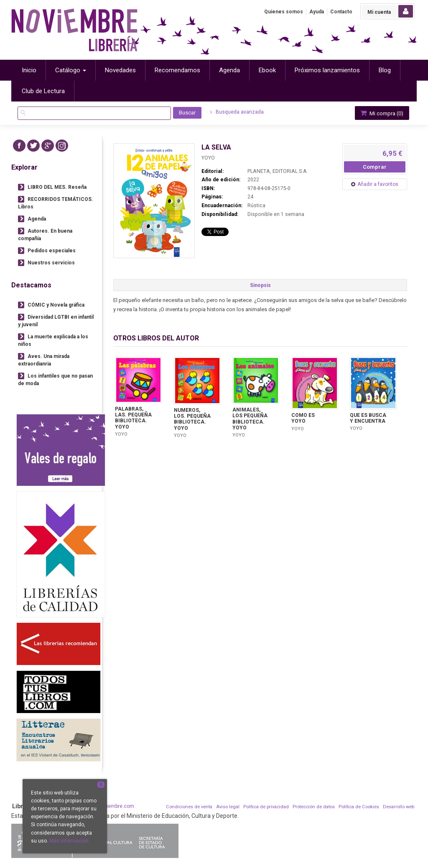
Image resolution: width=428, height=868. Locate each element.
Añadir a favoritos (378, 184)
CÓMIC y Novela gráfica (56, 305)
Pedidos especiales (52, 251)
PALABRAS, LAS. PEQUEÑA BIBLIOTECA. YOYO (133, 418)
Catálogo (71, 70)
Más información (69, 841)
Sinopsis (260, 285)
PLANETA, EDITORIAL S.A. (278, 171)
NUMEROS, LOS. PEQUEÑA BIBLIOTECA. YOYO (192, 419)
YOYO (208, 158)
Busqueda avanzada (237, 112)
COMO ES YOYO (303, 418)
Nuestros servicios (51, 263)
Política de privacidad (266, 807)
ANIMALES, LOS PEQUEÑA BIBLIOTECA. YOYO (250, 419)
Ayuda (317, 12)
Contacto (341, 12)
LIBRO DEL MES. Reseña (57, 187)
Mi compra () (381, 113)
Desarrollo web (399, 807)
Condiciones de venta (189, 807)
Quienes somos (284, 12)
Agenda (37, 219)
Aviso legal (228, 807)
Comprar (375, 167)
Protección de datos (314, 807)
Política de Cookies (359, 807)
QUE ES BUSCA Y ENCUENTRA (368, 418)
